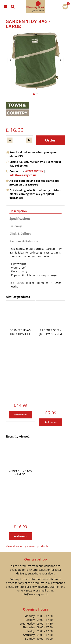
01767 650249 (34, 171)
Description (18, 211)
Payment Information (35, 558)
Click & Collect (20, 234)
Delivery (16, 226)
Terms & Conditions (36, 640)
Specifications (20, 219)
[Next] (61, 60)
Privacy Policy (35, 635)
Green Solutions (35, 631)
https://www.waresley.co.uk (37, 610)
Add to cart (20, 355)
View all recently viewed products (27, 438)
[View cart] (65, 7)
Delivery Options (35, 546)
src (13, 7)
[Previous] (10, 60)
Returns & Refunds (24, 241)
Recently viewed (18, 369)
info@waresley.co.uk (23, 175)
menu (6, 7)
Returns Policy (35, 552)
